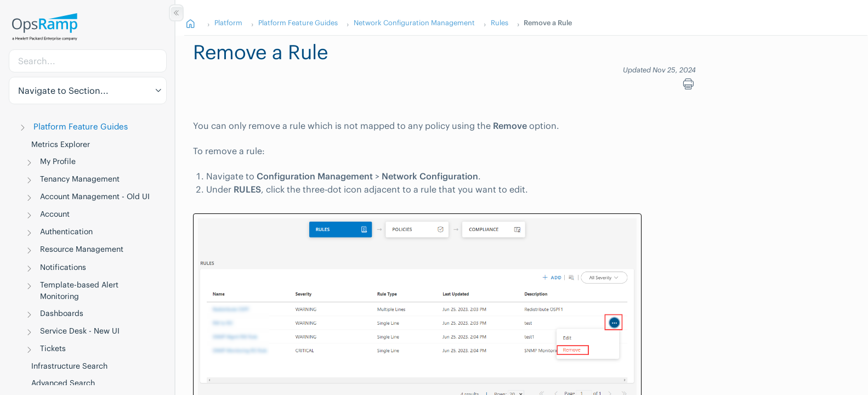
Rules (500, 22)
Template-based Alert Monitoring (79, 290)
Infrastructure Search (69, 366)
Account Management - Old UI (95, 196)
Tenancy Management (80, 179)
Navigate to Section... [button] (63, 91)
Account (55, 214)
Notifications (63, 267)
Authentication (66, 232)
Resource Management (82, 249)
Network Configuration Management (414, 22)
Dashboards (62, 313)
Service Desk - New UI (80, 331)
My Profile (58, 161)
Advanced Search (63, 383)
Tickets (53, 348)
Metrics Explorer (61, 144)
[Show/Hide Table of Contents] (176, 13)
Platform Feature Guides (81, 126)
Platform (228, 22)
